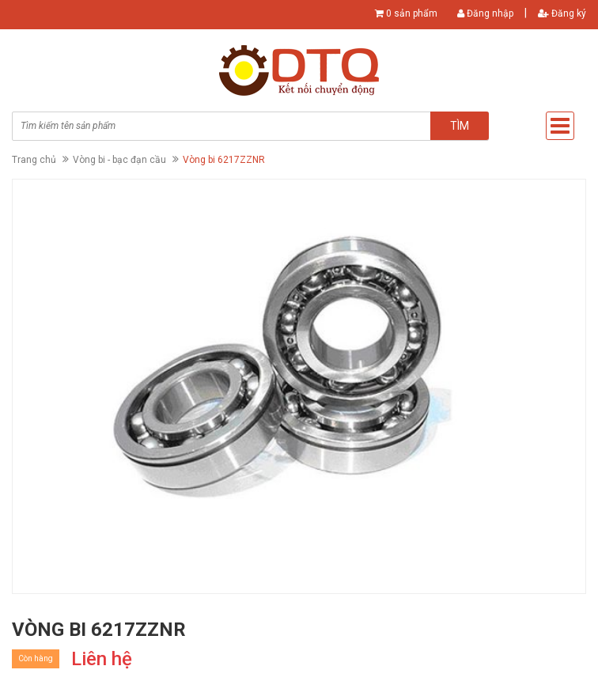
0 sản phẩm (412, 13)
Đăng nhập (485, 13)
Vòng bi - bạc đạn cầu (119, 160)
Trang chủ (34, 160)
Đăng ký (562, 13)
